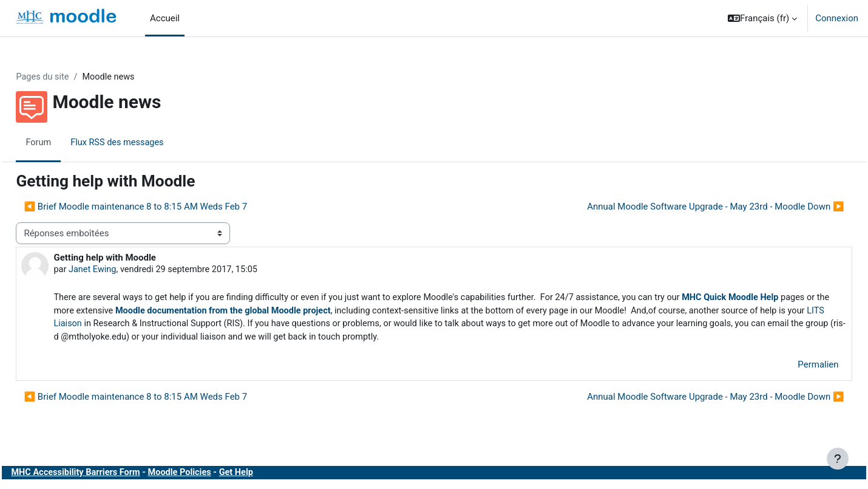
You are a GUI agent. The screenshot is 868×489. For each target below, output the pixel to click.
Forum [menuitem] (66, 143)
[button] (762, 18)
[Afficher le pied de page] (838, 459)
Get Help (271, 476)
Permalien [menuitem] (791, 368)
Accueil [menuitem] (165, 18)
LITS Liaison (228, 326)
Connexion (837, 18)
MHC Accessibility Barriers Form (105, 476)
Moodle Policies (212, 476)
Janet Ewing (120, 270)
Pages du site (70, 77)
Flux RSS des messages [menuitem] (147, 143)
